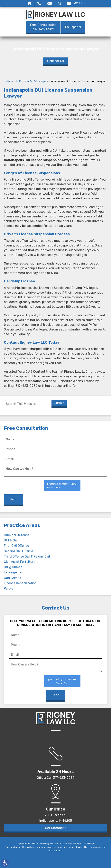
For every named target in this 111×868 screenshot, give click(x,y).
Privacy (50, 488)
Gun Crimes (12, 578)
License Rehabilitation (20, 583)
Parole (9, 588)
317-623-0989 (43, 27)
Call (39, 3)
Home (30, 3)
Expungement (14, 572)
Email (49, 3)
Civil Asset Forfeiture (20, 562)
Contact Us (55, 61)
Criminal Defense (17, 535)
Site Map (89, 843)
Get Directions (56, 828)
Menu (78, 3)
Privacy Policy (73, 843)
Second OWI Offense (19, 551)
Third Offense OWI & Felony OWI (27, 556)
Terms (58, 488)
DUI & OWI (11, 540)
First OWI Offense (16, 546)
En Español (73, 27)
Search (60, 3)
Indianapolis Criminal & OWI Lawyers (26, 81)
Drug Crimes (13, 567)
